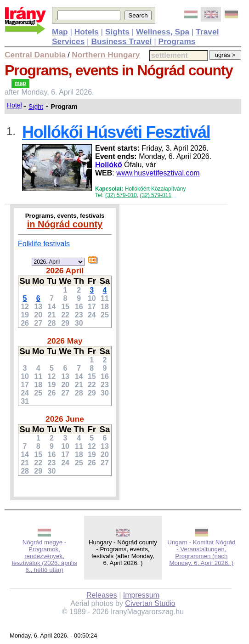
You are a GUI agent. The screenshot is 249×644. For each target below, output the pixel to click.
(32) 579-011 (156, 195)
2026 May (65, 341)
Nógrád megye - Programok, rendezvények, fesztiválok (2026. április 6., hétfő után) (44, 556)
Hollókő (109, 165)
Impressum (141, 595)
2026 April (65, 271)
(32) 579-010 (121, 195)
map (20, 83)
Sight (36, 107)
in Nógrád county (65, 224)
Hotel (14, 105)
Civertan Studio (150, 603)
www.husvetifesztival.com (158, 173)
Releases (102, 595)
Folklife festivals (44, 244)
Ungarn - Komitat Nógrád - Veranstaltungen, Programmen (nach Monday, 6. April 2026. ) (201, 553)
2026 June (65, 419)
